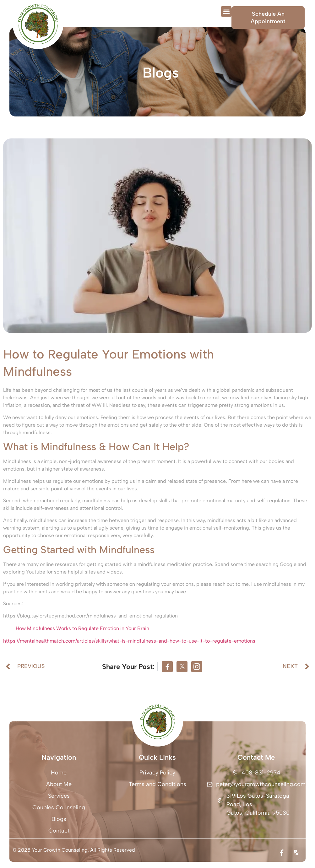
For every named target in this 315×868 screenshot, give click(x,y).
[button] (226, 11)
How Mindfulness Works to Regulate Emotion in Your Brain (82, 628)
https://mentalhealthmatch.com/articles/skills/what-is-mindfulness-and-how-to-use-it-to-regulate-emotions (129, 641)
